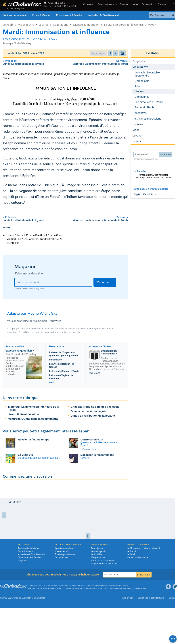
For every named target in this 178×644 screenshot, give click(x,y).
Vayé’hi (153, 25)
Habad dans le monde (138, 557)
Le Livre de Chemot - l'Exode (64, 371)
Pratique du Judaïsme (15, 15)
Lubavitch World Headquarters (115, 585)
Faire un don (148, 4)
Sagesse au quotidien (86, 25)
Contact (172, 598)
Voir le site (95, 373)
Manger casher (98, 557)
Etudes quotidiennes (65, 554)
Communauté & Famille (69, 15)
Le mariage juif (98, 551)
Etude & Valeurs (41, 15)
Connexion (88, 4)
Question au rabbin (107, 4)
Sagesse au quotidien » (20, 351)
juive (135, 588)
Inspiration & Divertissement (103, 15)
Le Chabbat (97, 554)
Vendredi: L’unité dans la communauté (33, 419)
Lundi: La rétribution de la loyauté (93, 416)
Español (147, 194)
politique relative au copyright (65, 332)
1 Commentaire (89, 449)
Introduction (55, 360)
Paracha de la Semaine (103, 561)
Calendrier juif (62, 551)
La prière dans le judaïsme (104, 564)
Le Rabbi (8, 25)
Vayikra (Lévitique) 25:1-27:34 (156, 178)
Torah (101, 588)
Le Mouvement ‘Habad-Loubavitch (144, 548)
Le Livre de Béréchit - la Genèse (124, 25)
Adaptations (61, 25)
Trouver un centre (129, 4)
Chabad (60, 585)
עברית (157, 194)
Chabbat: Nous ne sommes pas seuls (95, 407)
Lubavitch (68, 585)
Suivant (93, 62)
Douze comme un (92, 439)
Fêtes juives (97, 548)
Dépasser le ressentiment (97, 455)
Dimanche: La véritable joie (89, 411)
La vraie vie (25, 455)
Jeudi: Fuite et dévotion (24, 414)
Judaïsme (111, 588)
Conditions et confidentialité (151, 598)
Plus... (52, 383)
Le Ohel (131, 554)
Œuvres (44, 25)
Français (162, 4)
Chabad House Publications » (109, 352)
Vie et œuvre (26, 25)
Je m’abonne (61, 557)
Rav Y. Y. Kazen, (65, 588)
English (137, 194)
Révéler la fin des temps (34, 439)
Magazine (22, 561)
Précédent (29, 62)
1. (4, 235)
